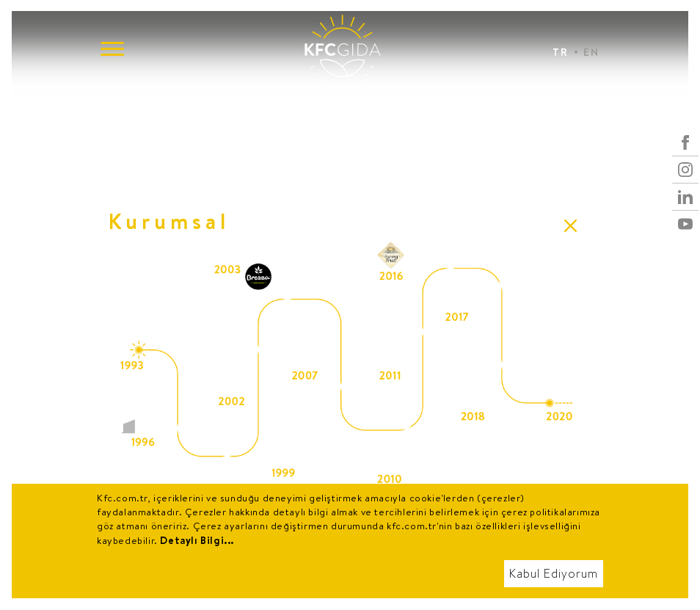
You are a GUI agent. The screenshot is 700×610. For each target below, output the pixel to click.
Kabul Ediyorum (554, 574)
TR (561, 52)
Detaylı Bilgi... (197, 540)
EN (591, 52)
